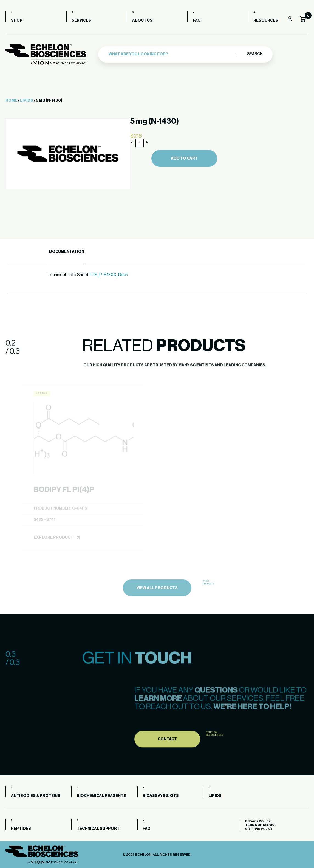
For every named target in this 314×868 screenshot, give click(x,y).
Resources (266, 21)
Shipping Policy (259, 829)
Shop (17, 21)
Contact (167, 759)
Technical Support (98, 829)
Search (255, 54)
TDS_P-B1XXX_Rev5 (108, 275)
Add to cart (184, 159)
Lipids (27, 101)
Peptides (21, 829)
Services (81, 21)
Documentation (67, 252)
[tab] (66, 252)
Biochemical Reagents (101, 796)
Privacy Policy (258, 821)
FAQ (197, 21)
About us (142, 21)
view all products (157, 609)
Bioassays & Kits (161, 796)
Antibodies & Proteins (36, 796)
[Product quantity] (140, 143)
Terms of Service (261, 825)
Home (11, 101)
